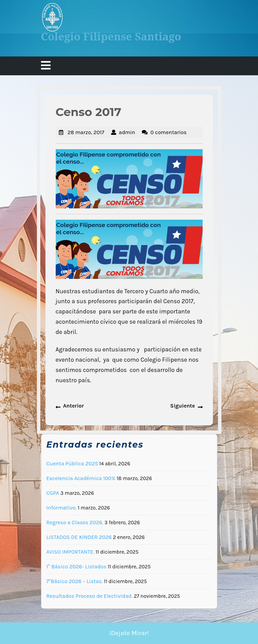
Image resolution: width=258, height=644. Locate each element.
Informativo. (62, 508)
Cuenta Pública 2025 (72, 463)
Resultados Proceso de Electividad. (90, 596)
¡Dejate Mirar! (129, 633)
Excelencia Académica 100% (81, 478)
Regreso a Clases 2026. (75, 522)
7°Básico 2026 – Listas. (75, 581)
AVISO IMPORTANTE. (70, 552)
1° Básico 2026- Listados (77, 566)
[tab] (46, 66)
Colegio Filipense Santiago (111, 36)
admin (127, 132)
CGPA (53, 493)
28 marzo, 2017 (86, 132)
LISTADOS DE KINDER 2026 (79, 537)
